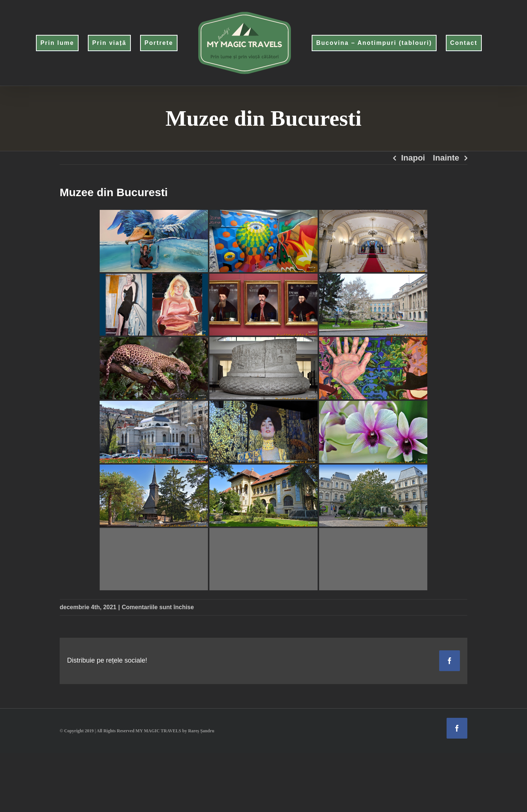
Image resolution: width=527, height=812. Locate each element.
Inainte (446, 158)
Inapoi (413, 158)
